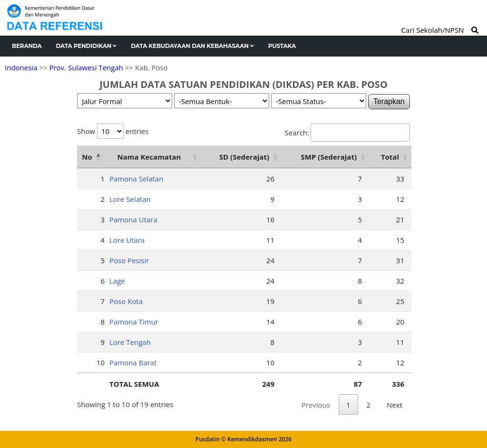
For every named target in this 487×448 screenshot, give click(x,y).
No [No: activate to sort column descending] (87, 157)
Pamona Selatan (136, 179)
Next (394, 405)
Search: (347, 133)
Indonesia (21, 67)
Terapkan (389, 101)
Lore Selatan (130, 199)
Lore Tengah (130, 342)
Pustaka (282, 46)
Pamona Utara (133, 219)
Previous (316, 405)
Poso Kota (126, 301)
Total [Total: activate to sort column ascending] (390, 157)
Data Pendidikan (87, 46)
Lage (117, 281)
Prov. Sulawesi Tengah (86, 67)
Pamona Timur (134, 322)
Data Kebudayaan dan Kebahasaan (192, 46)
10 (101, 362)
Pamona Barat (133, 362)
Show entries (113, 131)
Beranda (27, 46)
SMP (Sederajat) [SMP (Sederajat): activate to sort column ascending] (329, 157)
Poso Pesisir (129, 260)
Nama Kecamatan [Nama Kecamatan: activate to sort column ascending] (149, 157)
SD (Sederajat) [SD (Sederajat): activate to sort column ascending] (244, 157)
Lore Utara (127, 240)
